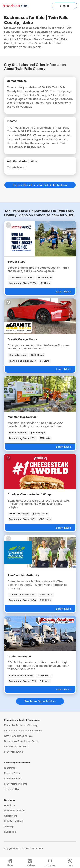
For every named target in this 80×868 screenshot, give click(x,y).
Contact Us (11, 816)
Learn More (63, 291)
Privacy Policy (12, 773)
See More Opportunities (40, 701)
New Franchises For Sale (19, 736)
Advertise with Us (15, 811)
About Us (10, 805)
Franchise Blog (13, 779)
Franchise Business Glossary (21, 725)
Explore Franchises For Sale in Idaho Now (40, 185)
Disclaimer (10, 768)
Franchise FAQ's (14, 752)
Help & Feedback (14, 821)
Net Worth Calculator (16, 746)
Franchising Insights (16, 784)
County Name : (17, 167)
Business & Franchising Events (22, 741)
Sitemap (9, 826)
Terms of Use (12, 789)
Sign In (64, 6)
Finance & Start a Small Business (23, 731)
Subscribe (10, 832)
